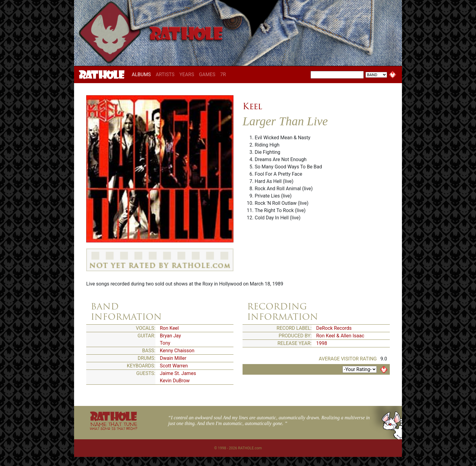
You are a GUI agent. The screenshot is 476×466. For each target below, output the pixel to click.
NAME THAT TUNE (114, 426)
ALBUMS (143, 74)
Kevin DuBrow (175, 381)
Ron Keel (169, 328)
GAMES (207, 74)
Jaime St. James (178, 373)
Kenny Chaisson (177, 351)
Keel (252, 106)
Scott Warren (174, 366)
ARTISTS (165, 74)
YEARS (187, 74)
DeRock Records (334, 328)
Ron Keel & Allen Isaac (340, 336)
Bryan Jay (170, 336)
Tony (165, 343)
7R (223, 74)
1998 (322, 343)
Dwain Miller (173, 358)
